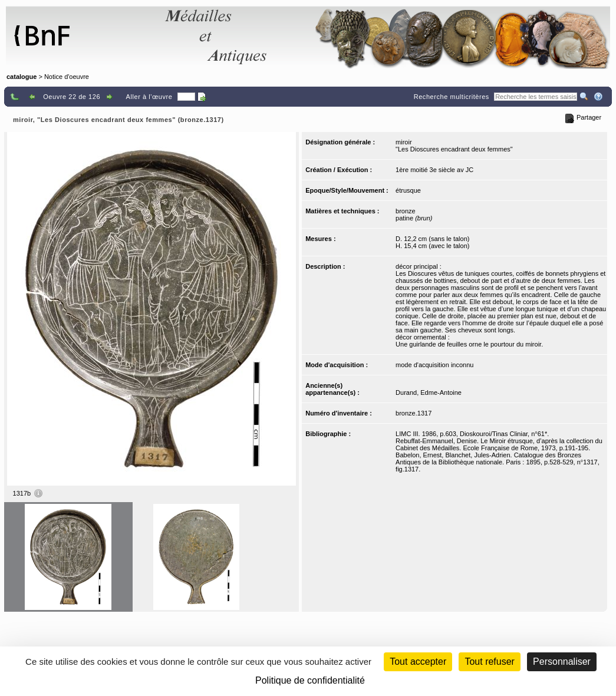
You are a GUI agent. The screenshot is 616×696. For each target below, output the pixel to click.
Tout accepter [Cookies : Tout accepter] (418, 662)
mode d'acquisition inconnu (434, 365)
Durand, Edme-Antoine (429, 392)
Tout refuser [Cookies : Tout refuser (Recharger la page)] (489, 662)
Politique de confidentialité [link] (310, 680)
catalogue (22, 77)
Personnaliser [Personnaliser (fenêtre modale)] (562, 662)
